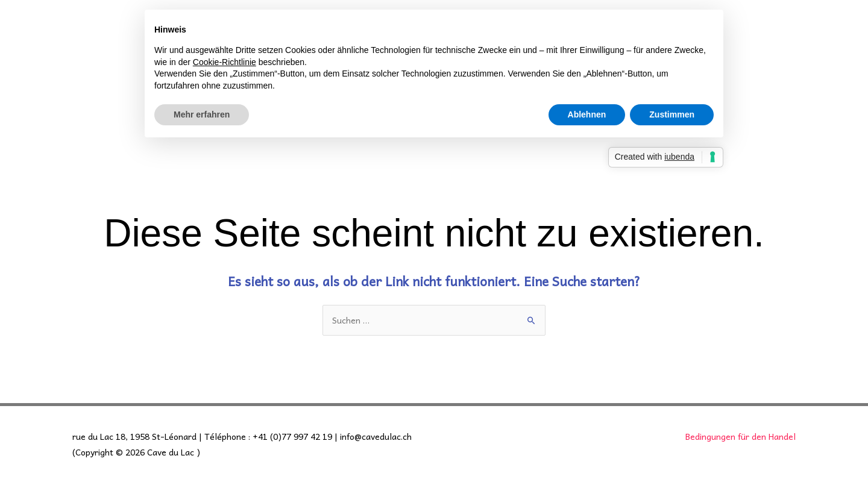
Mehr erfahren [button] (202, 114)
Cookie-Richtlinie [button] (225, 62)
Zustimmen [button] (672, 114)
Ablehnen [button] (587, 114)
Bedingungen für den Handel (741, 436)
